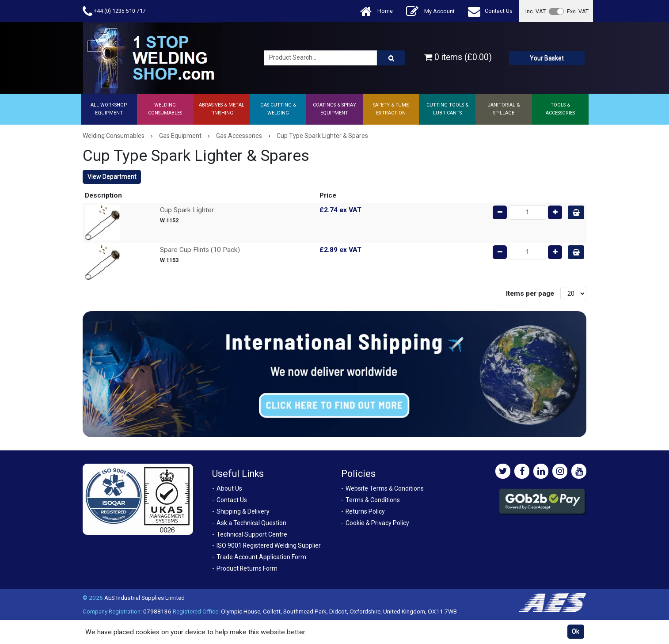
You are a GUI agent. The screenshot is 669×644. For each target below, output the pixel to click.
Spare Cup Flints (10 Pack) (200, 250)
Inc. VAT (536, 11)
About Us (229, 488)
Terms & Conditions (373, 500)
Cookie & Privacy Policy (377, 523)
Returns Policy (365, 511)
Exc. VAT (578, 11)
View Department (112, 176)
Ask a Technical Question (251, 523)
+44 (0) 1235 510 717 (114, 11)
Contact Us (490, 11)
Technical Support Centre (252, 534)
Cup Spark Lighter (187, 210)
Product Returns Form (247, 568)
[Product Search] (391, 58)
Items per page (530, 293)
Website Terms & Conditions (385, 488)
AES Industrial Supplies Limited (144, 598)
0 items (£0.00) (458, 57)
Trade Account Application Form (261, 557)
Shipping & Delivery (243, 511)
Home (376, 11)
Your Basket (547, 58)
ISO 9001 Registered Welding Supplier (269, 545)
